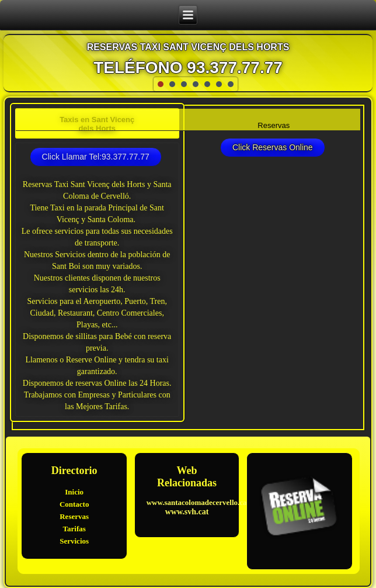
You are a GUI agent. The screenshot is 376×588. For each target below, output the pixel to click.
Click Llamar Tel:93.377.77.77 (96, 157)
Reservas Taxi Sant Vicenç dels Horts (188, 47)
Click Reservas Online (273, 147)
